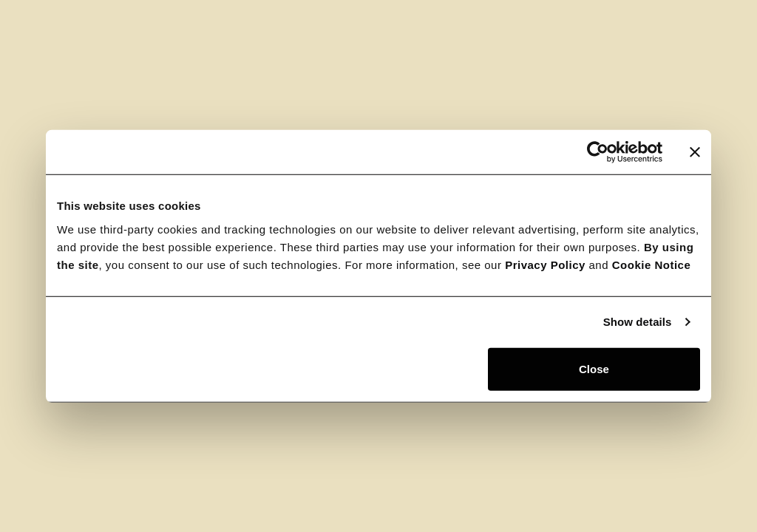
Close (594, 368)
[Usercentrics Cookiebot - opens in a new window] (598, 152)
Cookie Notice (652, 264)
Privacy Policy (545, 264)
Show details (638, 322)
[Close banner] (695, 152)
